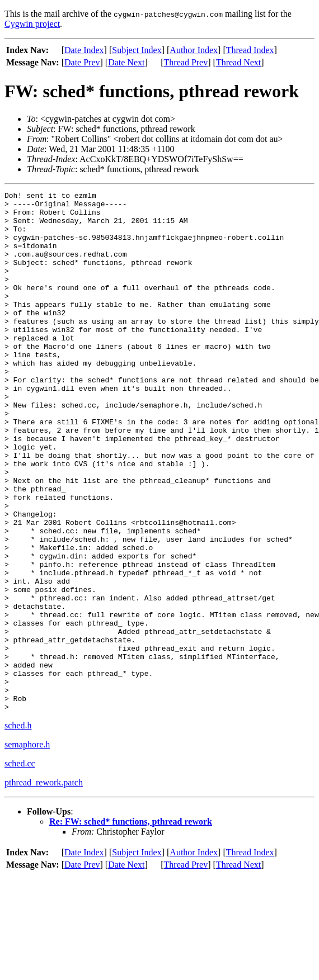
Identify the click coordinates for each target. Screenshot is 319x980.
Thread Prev (186, 62)
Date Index (84, 50)
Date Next (126, 62)
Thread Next (238, 62)
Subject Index (137, 50)
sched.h (18, 829)
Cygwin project (32, 24)
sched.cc (20, 867)
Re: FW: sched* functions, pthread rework (131, 925)
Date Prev (82, 62)
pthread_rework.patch (44, 886)
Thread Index (250, 50)
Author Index (194, 50)
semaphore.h (27, 848)
